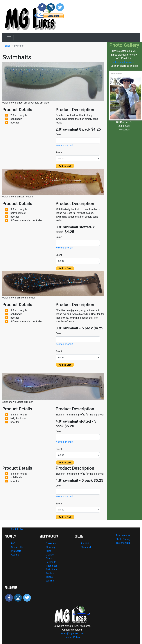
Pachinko (86, 544)
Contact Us (17, 547)
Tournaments (123, 535)
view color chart (64, 145)
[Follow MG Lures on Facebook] (42, 7)
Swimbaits (52, 569)
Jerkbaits (51, 562)
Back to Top (18, 529)
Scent (57, 152)
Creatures (51, 544)
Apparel (15, 555)
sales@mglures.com (124, 62)
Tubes (49, 577)
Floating (50, 547)
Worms (50, 581)
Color (57, 135)
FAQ (13, 544)
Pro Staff (16, 551)
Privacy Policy (72, 637)
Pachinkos (52, 566)
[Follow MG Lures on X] (60, 7)
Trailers (50, 573)
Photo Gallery (123, 539)
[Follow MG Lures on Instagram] (51, 7)
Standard (86, 547)
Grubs (49, 558)
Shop (8, 46)
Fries (49, 551)
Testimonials (123, 543)
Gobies (50, 555)
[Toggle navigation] (9, 38)
